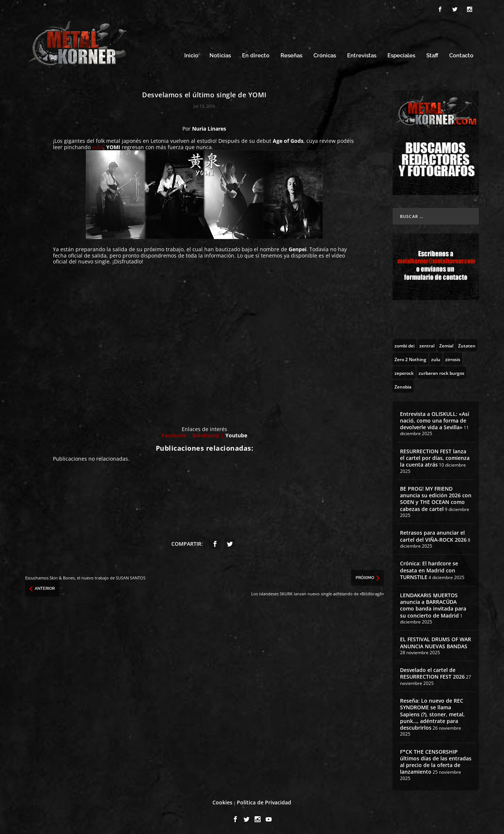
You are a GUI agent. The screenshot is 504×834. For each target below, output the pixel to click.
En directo (256, 55)
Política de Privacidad (264, 801)
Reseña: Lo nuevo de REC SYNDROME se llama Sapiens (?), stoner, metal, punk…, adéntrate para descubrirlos (432, 713)
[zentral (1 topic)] (427, 344)
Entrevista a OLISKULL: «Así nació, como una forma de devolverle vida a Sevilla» (435, 419)
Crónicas (325, 55)
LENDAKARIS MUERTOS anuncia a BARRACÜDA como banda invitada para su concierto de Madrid (433, 604)
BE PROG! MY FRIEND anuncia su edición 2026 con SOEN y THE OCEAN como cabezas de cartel (436, 498)
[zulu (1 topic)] (436, 358)
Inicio (191, 55)
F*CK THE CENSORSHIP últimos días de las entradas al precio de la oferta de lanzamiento (436, 761)
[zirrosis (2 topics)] (453, 358)
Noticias (220, 55)
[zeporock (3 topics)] (404, 371)
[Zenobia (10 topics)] (403, 385)
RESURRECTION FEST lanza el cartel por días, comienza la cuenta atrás (435, 457)
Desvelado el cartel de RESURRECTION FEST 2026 (432, 672)
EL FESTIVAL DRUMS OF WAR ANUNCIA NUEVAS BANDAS (436, 641)
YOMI (113, 146)
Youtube (236, 434)
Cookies (222, 801)
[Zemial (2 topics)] (446, 344)
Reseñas (291, 55)
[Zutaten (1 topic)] (467, 344)
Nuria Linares (209, 127)
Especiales (401, 55)
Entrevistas (362, 55)
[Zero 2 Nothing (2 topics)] (410, 358)
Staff (432, 55)
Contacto (461, 55)
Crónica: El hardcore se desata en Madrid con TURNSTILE (429, 569)
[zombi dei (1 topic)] (404, 344)
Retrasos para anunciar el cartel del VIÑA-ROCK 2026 (433, 535)
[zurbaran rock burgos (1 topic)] (441, 371)
